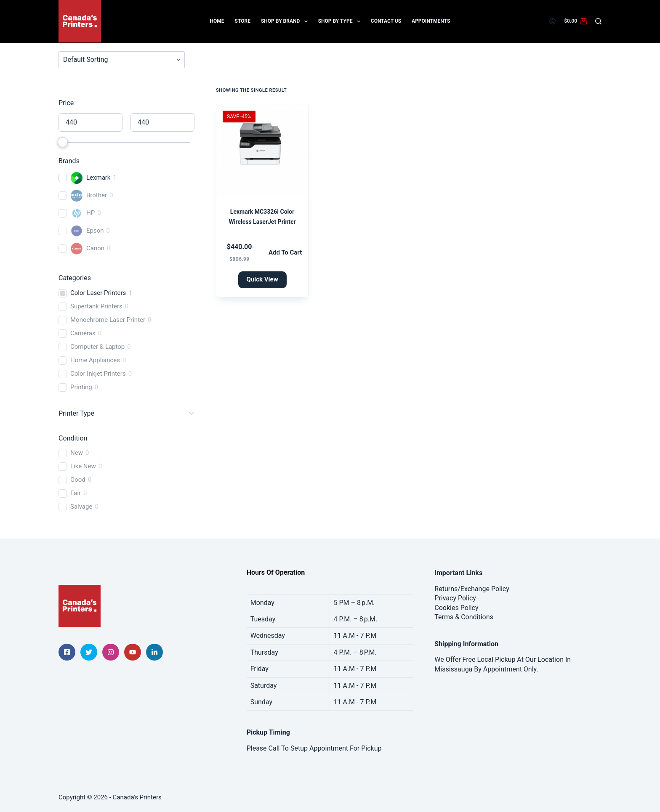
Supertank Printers (96, 306)
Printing (81, 387)
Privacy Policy (455, 598)
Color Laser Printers (98, 293)
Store (243, 21)
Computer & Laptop (97, 347)
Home (217, 21)
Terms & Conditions (464, 617)
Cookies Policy (456, 608)
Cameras (83, 333)
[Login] (552, 21)
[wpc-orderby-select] (122, 60)
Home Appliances (95, 360)
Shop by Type (341, 21)
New (77, 453)
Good (78, 480)
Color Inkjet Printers (98, 374)
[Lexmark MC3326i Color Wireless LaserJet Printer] (262, 150)
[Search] (598, 21)
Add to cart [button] (285, 252)
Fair (76, 493)
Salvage (81, 507)
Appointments (431, 21)
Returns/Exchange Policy (472, 589)
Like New (83, 466)
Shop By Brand (286, 21)
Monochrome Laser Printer (108, 320)
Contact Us (386, 21)
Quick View (262, 279)
